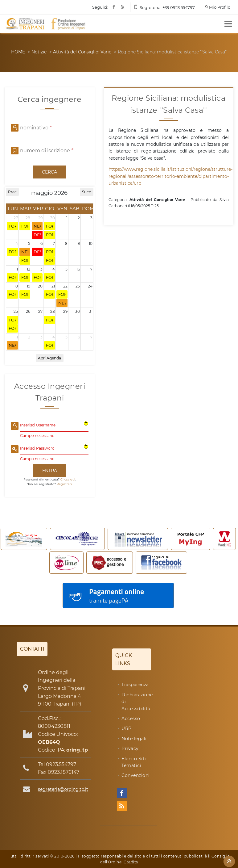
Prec (12, 192)
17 (91, 269)
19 (29, 286)
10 (91, 243)
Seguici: (100, 7)
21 (53, 286)
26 (28, 311)
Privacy (130, 748)
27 (16, 218)
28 (28, 218)
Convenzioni (136, 775)
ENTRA (50, 471)
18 (16, 286)
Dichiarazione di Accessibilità (137, 702)
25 (16, 311)
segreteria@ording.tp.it (63, 789)
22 (65, 286)
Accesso (131, 719)
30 (53, 218)
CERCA (49, 172)
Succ (86, 192)
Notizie (39, 52)
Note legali (134, 739)
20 (40, 286)
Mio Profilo (217, 7)
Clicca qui (68, 479)
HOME (18, 52)
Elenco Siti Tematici (134, 762)
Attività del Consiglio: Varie (82, 52)
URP (127, 728)
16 (78, 269)
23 (78, 286)
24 (90, 286)
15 (66, 269)
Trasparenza (135, 685)
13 (41, 269)
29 (40, 218)
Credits (131, 862)
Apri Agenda (49, 358)
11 (17, 269)
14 (53, 269)
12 (29, 269)
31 (91, 311)
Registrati (64, 484)
